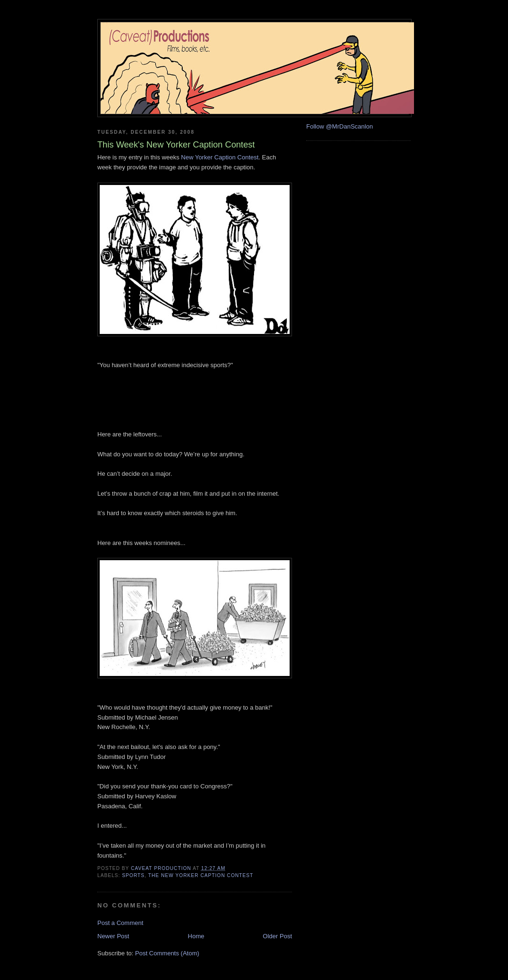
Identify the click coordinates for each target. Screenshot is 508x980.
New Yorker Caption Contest (220, 157)
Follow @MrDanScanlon (339, 126)
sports (133, 875)
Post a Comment (120, 923)
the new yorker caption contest (201, 875)
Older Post (278, 936)
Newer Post (113, 936)
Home (196, 936)
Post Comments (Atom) (167, 953)
